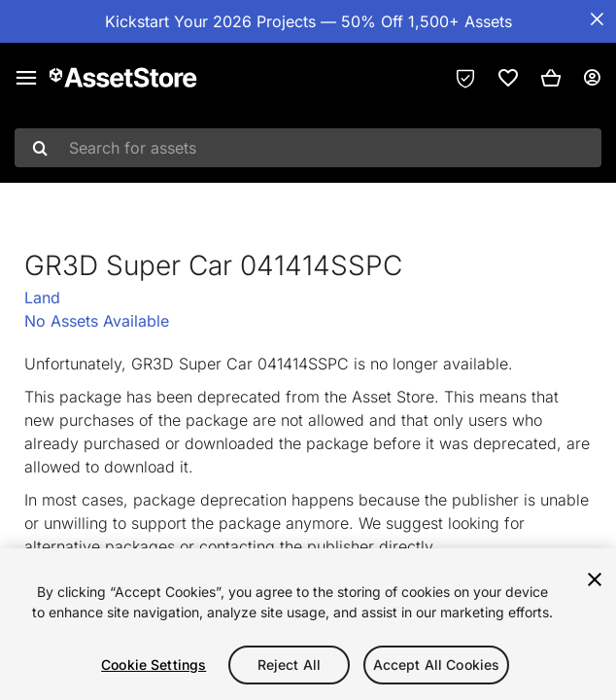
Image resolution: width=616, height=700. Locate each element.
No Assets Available (97, 321)
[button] (551, 78)
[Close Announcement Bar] (597, 19)
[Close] (595, 579)
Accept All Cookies (437, 665)
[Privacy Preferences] (465, 78)
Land (42, 297)
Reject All (289, 665)
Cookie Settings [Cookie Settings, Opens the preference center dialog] (154, 665)
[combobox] (308, 148)
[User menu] (592, 78)
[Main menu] (26, 78)
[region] (308, 624)
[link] (508, 78)
